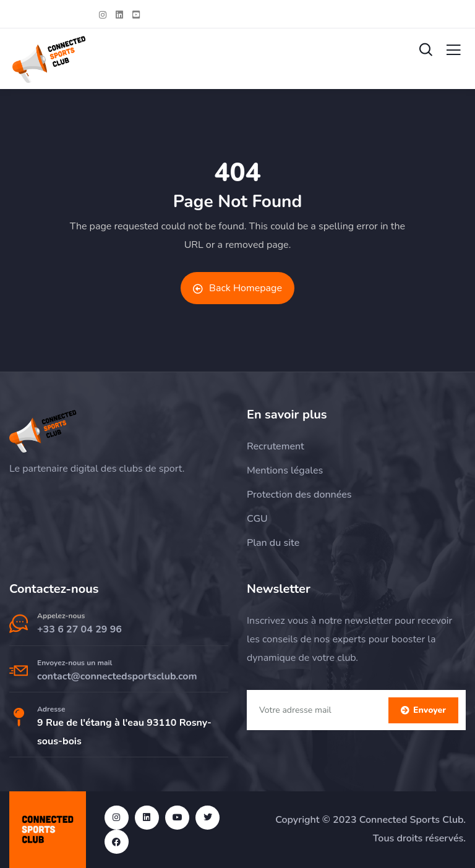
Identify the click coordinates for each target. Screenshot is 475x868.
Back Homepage (237, 288)
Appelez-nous (61, 616)
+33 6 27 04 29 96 (79, 629)
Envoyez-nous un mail (75, 663)
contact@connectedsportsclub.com (117, 676)
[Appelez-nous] (19, 624)
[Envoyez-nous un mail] (19, 671)
